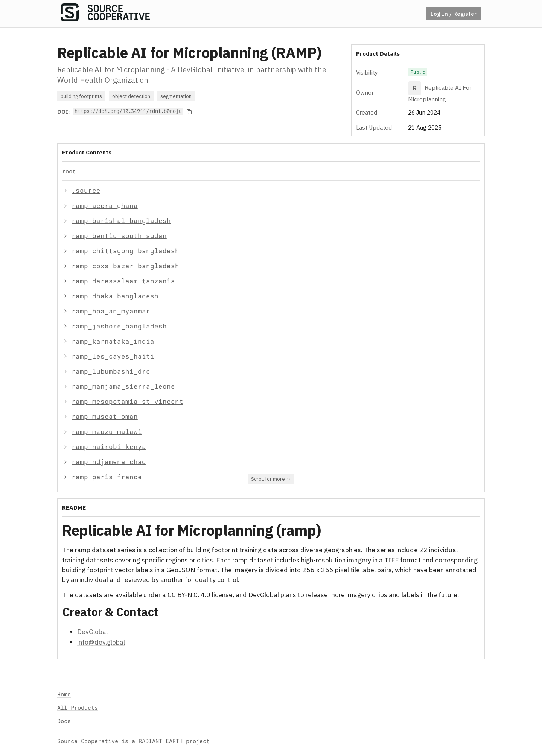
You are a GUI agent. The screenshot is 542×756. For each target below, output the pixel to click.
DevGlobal (92, 632)
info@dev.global (101, 642)
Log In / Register (454, 14)
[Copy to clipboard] (189, 111)
